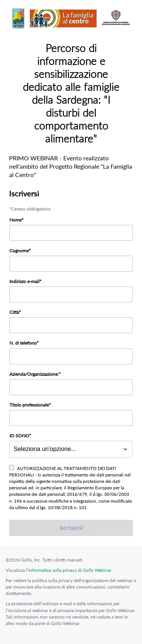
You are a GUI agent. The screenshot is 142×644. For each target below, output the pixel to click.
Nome (16, 220)
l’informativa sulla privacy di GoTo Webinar (69, 570)
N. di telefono (23, 343)
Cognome (19, 251)
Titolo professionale (29, 405)
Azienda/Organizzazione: (34, 374)
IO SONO (19, 436)
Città (14, 312)
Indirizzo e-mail (24, 281)
